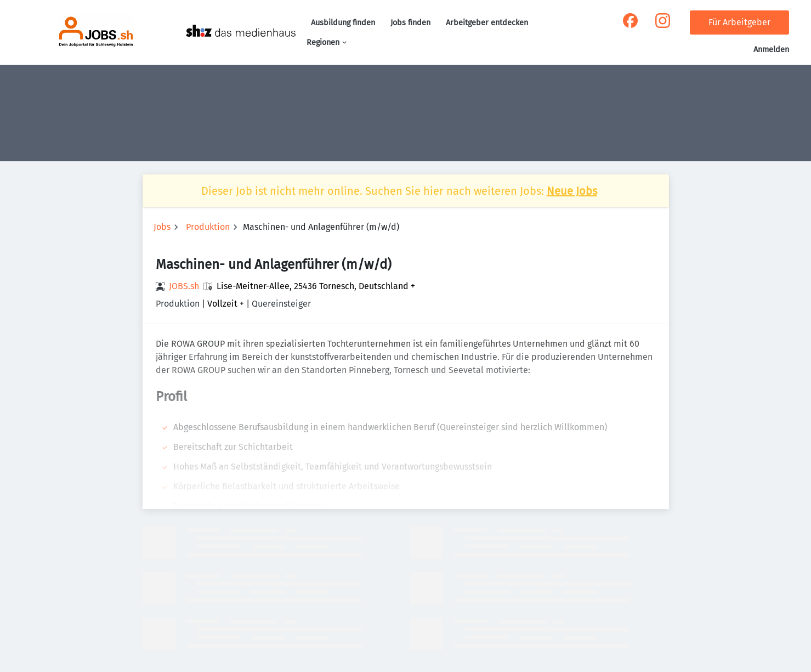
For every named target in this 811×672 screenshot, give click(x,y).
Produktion (208, 227)
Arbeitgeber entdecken (487, 23)
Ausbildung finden (343, 23)
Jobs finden (410, 23)
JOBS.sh (184, 286)
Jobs (162, 227)
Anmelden (771, 50)
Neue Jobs (572, 191)
